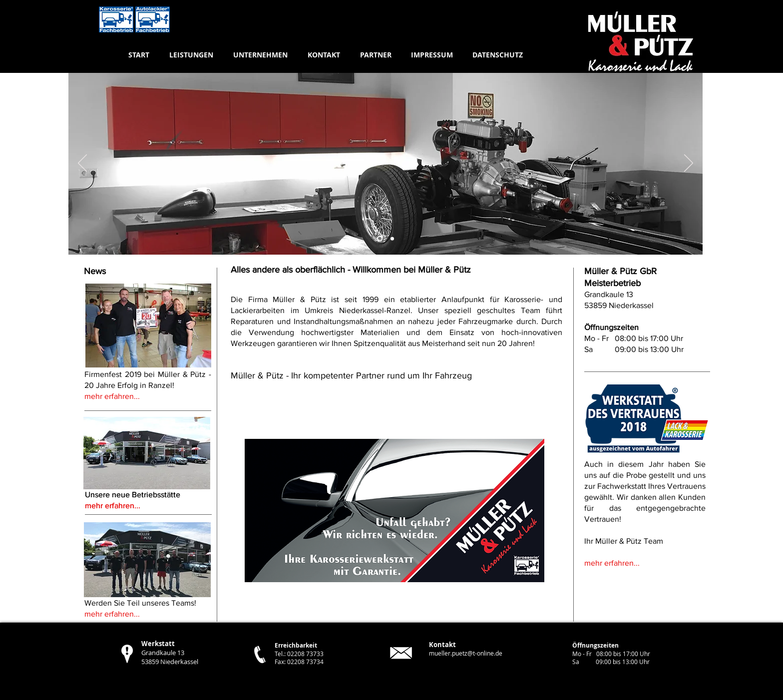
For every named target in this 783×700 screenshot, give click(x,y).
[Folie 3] (380, 239)
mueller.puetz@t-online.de (466, 653)
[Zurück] (82, 164)
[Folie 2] (392, 239)
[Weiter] (689, 164)
